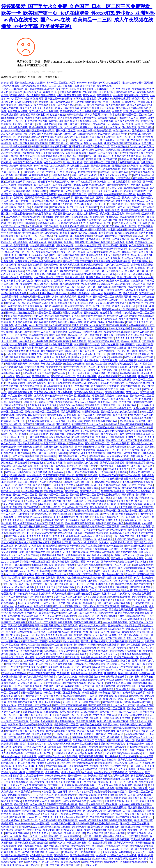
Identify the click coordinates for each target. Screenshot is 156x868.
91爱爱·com (45, 309)
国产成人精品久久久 (109, 153)
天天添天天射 (129, 306)
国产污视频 (81, 447)
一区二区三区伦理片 (66, 348)
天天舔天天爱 (33, 501)
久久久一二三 (136, 249)
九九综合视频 (110, 319)
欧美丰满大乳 (29, 756)
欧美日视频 (92, 475)
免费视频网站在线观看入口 (124, 364)
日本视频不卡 (105, 89)
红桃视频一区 (91, 214)
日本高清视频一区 (111, 405)
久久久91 (68, 501)
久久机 (130, 124)
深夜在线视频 (48, 578)
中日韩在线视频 (96, 501)
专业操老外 (89, 603)
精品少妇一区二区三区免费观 (40, 194)
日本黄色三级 (136, 367)
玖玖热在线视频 (99, 507)
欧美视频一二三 (113, 293)
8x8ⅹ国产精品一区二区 (100, 223)
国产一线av (25, 584)
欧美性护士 (66, 268)
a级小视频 (134, 677)
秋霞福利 (62, 453)
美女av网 (127, 590)
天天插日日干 (146, 102)
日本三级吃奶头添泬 (40, 594)
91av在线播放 (37, 782)
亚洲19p (36, 734)
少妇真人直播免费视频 (93, 546)
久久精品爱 (75, 329)
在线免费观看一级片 (73, 428)
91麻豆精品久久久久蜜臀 (66, 309)
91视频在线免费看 (122, 584)
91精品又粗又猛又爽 (90, 408)
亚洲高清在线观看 (81, 201)
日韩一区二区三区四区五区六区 (71, 597)
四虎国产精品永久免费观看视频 (25, 306)
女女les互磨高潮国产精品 (50, 657)
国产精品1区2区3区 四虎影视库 (32, 843)
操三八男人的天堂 (126, 428)
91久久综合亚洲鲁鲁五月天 (119, 335)
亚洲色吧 (36, 178)
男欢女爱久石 (130, 293)
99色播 (130, 242)
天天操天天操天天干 (17, 364)
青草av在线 (89, 95)
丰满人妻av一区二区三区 (137, 111)
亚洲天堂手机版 (106, 795)
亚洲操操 (22, 137)
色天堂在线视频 (110, 345)
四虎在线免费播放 (88, 172)
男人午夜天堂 (48, 616)
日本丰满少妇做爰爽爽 (140, 348)
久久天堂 (112, 664)
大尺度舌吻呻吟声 (34, 776)
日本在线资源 (129, 127)
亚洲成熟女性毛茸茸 (77, 434)
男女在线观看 (23, 463)
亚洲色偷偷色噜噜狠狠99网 (46, 261)
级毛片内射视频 (55, 488)
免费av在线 (90, 322)
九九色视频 (14, 578)
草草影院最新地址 (48, 223)
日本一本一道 (25, 188)
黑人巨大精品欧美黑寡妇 (74, 226)
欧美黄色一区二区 (43, 584)
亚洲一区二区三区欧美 (94, 367)
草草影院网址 (74, 606)
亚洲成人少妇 (13, 268)
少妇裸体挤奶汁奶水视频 (105, 373)
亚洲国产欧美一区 (118, 204)
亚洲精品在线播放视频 (63, 549)
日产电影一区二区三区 (116, 246)
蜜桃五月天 (17, 677)
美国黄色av (110, 137)
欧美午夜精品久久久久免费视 (76, 111)
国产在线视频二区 (126, 92)
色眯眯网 (67, 798)
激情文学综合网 (65, 246)
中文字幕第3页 (16, 501)
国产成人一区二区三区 (25, 495)
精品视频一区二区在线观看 (114, 172)
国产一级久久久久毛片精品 (44, 111)
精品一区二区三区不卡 (20, 680)
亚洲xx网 (143, 376)
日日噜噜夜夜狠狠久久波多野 (77, 150)
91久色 (92, 89)
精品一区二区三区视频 (112, 214)
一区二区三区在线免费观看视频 (30, 121)
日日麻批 (150, 670)
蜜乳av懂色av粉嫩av (52, 300)
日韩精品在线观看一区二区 (73, 456)
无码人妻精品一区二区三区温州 (42, 412)
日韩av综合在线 (107, 118)
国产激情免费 (20, 380)
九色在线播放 (144, 795)
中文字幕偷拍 (92, 405)
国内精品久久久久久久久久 (16, 236)
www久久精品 (89, 402)
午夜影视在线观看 (11, 373)
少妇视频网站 (61, 236)
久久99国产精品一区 (34, 661)
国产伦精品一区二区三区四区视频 (29, 290)
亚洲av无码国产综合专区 (19, 750)
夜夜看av (126, 606)
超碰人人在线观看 (137, 105)
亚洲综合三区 (107, 92)
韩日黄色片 (33, 428)
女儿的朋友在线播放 (103, 338)
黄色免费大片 (89, 118)
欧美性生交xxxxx (145, 242)
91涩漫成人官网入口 (35, 747)
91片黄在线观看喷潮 (119, 182)
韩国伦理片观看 (143, 335)
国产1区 (85, 380)
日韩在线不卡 (25, 105)
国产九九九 (59, 606)
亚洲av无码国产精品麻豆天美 (104, 341)
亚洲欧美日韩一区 (58, 143)
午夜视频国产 (127, 345)
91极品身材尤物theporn (115, 431)
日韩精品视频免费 (139, 108)
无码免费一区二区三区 (142, 415)
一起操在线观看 (32, 520)
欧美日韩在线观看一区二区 (57, 147)
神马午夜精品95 (137, 325)
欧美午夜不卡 (70, 852)
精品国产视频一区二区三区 (20, 252)
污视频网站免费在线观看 (85, 737)
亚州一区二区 (142, 820)
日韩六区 (89, 740)
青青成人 (137, 236)
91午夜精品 (122, 108)
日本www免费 (140, 606)
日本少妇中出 (15, 670)
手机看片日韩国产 (83, 147)
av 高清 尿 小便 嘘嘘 (17, 354)
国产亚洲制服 (9, 105)
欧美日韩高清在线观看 (39, 204)
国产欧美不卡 (86, 348)
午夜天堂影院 (65, 622)
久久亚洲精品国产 (31, 814)
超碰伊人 (131, 699)
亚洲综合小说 (23, 376)
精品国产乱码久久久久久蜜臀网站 (87, 453)
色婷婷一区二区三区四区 (37, 562)
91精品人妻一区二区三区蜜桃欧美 (84, 335)
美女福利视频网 (30, 389)
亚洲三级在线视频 (122, 402)
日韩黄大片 (19, 428)
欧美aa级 (112, 578)
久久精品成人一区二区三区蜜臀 (84, 319)
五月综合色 (81, 753)
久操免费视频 (81, 798)
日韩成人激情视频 (20, 147)
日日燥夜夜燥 (63, 424)
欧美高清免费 (56, 290)
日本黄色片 (119, 242)
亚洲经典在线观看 (93, 332)
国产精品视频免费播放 (112, 463)
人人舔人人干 (140, 852)
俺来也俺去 (43, 514)
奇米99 (129, 571)
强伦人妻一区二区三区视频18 (52, 210)
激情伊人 (69, 220)
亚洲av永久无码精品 (92, 265)
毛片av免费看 (58, 421)
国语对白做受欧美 (25, 102)
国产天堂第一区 (146, 517)
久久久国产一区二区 (81, 661)
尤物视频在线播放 (75, 290)
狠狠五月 (139, 667)
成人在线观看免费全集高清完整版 (79, 284)
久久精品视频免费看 (39, 421)
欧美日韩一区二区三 (69, 124)
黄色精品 (46, 792)
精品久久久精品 (88, 153)
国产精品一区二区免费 (134, 115)
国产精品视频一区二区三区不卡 (101, 162)
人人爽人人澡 (12, 808)
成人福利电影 (91, 360)
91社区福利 (64, 763)
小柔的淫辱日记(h (87, 485)
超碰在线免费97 (136, 744)
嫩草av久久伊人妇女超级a (93, 626)
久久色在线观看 (95, 290)
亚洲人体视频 (56, 523)
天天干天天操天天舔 (92, 316)
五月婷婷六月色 (116, 124)
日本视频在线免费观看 (99, 242)
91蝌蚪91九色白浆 (63, 204)
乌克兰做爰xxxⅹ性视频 (20, 396)
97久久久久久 (46, 360)
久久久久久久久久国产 (39, 536)
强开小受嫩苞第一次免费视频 (17, 338)
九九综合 (19, 798)
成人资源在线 (18, 204)
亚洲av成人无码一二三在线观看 (39, 788)
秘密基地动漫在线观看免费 (84, 718)
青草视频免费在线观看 (30, 447)
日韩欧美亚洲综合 (39, 255)
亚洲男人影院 (92, 830)
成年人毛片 (88, 303)
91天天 (59, 220)
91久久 (136, 297)
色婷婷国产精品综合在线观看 (130, 539)
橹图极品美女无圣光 (103, 396)
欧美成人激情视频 (74, 364)
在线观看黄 (106, 313)
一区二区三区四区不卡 (24, 728)
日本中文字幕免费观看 (121, 329)
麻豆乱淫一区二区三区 (72, 475)
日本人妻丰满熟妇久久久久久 (38, 348)
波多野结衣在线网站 (12, 198)
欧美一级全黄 (105, 721)
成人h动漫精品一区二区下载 (115, 207)
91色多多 (129, 782)
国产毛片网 (60, 373)
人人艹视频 (30, 511)
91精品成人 (75, 332)
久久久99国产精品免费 (30, 654)
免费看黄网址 (33, 118)
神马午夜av (96, 137)
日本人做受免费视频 (62, 664)
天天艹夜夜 (149, 753)
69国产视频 (49, 581)
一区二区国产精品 (42, 236)
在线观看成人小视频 (121, 542)
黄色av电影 (26, 166)
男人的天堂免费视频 (69, 118)
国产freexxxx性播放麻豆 (19, 472)
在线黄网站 (147, 162)
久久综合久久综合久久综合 (136, 258)
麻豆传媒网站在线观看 (66, 271)
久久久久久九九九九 (12, 488)
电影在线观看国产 (54, 440)
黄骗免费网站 (49, 459)
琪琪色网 (135, 159)
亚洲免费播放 (106, 696)
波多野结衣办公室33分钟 (105, 389)
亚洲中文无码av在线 (105, 594)
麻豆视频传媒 (18, 95)
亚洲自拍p (123, 715)
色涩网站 (15, 153)
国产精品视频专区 (117, 325)
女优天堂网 (26, 284)
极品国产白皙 (21, 804)
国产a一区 (91, 156)
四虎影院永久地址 (49, 849)
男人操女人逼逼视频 (69, 530)
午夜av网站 (36, 201)
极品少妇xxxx (30, 360)
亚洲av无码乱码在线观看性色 (113, 466)
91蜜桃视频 (65, 274)
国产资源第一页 (50, 808)
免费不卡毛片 (123, 201)
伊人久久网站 (113, 127)
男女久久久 (118, 571)
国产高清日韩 (91, 418)
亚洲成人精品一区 (20, 329)
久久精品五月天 (94, 849)
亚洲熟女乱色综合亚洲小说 (84, 178)
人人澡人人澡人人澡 (83, 479)
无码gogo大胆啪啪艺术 (85, 769)
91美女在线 (97, 715)
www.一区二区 (28, 571)
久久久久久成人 (40, 833)
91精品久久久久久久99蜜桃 (49, 680)
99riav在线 (8, 504)
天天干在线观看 (122, 99)
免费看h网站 (67, 447)
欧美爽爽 (85, 169)
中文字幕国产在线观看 (18, 316)
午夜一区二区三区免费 (84, 175)
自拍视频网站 (129, 102)
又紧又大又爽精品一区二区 (32, 482)
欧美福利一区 (9, 137)
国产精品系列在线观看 (138, 383)
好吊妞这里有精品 (79, 293)
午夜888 (136, 207)
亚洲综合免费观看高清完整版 (49, 156)
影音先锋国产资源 (109, 475)
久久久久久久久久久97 (128, 338)
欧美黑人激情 (9, 188)
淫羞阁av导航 (40, 191)
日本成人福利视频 (54, 306)
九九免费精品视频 (30, 386)
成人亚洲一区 (124, 274)
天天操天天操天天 (50, 150)
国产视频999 (139, 131)
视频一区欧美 (112, 210)
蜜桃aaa (125, 341)
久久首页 (131, 517)
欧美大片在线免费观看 (68, 108)
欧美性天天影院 (43, 606)
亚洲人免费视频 (128, 376)
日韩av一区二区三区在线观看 (84, 574)
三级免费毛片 (125, 578)
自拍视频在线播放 (38, 434)
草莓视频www (110, 309)
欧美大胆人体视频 (39, 319)
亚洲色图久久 (61, 855)
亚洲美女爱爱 (112, 386)
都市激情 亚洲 (94, 159)
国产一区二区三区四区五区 (64, 169)
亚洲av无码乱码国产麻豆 (42, 673)
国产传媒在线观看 (134, 230)
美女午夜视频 (28, 744)
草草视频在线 (119, 287)
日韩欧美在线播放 (99, 597)
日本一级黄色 (136, 766)
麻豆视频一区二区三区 (136, 95)
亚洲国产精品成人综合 (92, 709)
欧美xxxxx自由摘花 (120, 779)
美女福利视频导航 (25, 610)
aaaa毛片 (98, 143)
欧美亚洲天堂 (144, 194)
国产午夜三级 (111, 159)
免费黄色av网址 (110, 370)
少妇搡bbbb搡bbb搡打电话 (138, 702)
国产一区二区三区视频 (130, 137)
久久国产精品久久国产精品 (127, 156)
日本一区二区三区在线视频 (100, 428)
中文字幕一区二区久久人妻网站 (128, 555)
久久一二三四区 (87, 415)
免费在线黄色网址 (106, 731)
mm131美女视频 (14, 574)
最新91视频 (93, 488)
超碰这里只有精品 (92, 750)
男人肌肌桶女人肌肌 (78, 166)
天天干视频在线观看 (45, 392)
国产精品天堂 (106, 613)
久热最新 (118, 95)
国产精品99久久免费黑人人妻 (81, 121)
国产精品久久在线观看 (76, 137)
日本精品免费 (140, 788)
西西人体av (132, 392)
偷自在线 (115, 115)
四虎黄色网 (26, 297)
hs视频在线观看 (62, 827)
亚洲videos (144, 855)
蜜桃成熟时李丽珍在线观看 (25, 233)
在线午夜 (86, 108)
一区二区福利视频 (49, 779)
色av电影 (6, 728)
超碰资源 (47, 734)
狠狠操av (124, 159)
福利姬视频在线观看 (17, 319)
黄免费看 (26, 808)
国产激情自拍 (147, 293)
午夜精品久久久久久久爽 (120, 501)
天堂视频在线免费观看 (46, 188)
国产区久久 (39, 485)
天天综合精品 (64, 351)
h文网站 (85, 124)
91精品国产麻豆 (35, 772)
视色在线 (99, 127)
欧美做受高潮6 (16, 271)
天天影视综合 (25, 185)
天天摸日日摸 (70, 702)
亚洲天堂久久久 (79, 89)
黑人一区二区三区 (129, 712)
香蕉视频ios (47, 217)
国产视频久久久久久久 (117, 469)
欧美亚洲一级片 (80, 632)
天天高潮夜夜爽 (21, 370)
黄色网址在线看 (10, 156)
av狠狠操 (96, 431)
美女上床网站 (60, 792)
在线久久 (48, 817)
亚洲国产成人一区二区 (63, 376)
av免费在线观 (82, 389)
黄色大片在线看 (96, 105)
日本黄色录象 (60, 590)
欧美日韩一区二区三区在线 (50, 338)
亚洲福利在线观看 (15, 182)
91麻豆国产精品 (112, 590)
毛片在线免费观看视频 (100, 843)
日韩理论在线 (140, 418)
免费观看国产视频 (75, 488)
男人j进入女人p (69, 172)
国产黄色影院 (72, 657)
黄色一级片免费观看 (90, 804)
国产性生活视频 (42, 297)
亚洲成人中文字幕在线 (15, 673)
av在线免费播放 (132, 453)
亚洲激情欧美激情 (39, 175)
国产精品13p (63, 201)
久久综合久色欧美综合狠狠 (51, 638)
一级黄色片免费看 (60, 175)
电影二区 (18, 581)
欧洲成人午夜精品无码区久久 (38, 303)
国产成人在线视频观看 (128, 121)
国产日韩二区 (79, 194)
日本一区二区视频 (11, 597)
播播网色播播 (49, 118)
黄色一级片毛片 (109, 712)
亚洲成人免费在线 (85, 198)
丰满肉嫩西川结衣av (59, 632)
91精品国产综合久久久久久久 (138, 252)
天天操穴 (117, 693)
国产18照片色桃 (75, 156)
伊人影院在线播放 (65, 721)
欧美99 (26, 667)
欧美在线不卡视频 (65, 565)
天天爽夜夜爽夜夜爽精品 (69, 360)
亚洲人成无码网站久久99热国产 (115, 175)
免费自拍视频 (141, 408)
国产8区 (125, 185)
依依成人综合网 (86, 779)
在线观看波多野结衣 (45, 322)
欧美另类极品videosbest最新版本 (35, 517)
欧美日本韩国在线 (121, 399)
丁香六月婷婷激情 (26, 223)
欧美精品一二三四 (52, 645)
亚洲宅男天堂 (22, 590)
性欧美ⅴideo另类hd (104, 859)
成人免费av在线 (38, 242)
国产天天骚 (24, 207)
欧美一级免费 (96, 753)
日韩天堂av (68, 558)
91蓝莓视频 (43, 571)
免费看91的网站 (83, 635)
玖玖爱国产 (35, 137)
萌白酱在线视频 (13, 440)
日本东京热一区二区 (34, 172)
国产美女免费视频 (37, 648)
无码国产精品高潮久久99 (72, 223)
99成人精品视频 (30, 616)
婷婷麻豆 (13, 527)
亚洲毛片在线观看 (115, 392)
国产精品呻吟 (51, 265)
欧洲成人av (94, 370)
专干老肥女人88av (101, 380)
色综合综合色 (119, 530)
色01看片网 (33, 95)
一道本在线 (97, 293)
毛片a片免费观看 (120, 444)
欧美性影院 (62, 89)
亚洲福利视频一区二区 (108, 198)
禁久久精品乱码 (16, 865)
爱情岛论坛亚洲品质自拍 (139, 549)
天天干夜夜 (127, 507)
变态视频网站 (133, 143)
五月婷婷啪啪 (32, 568)
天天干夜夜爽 (51, 475)
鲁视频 (16, 814)
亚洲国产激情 (23, 718)
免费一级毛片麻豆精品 (63, 105)
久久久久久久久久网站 (142, 147)
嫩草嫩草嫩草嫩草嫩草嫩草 (88, 268)
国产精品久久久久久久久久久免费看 (121, 412)
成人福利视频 (127, 421)
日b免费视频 (55, 747)
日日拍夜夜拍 (38, 115)
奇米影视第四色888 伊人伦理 (90, 185)
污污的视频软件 (41, 376)
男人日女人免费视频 (29, 444)
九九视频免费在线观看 (142, 581)
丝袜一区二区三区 (66, 131)
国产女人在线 (92, 345)
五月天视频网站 (140, 261)
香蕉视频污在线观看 (122, 820)
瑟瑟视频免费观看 (39, 335)
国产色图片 (41, 169)
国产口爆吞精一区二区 (34, 760)
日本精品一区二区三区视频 (76, 396)
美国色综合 (145, 552)
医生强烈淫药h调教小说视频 (135, 434)
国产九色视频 (146, 233)
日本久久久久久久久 (84, 351)
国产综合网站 (104, 536)
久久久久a (59, 817)
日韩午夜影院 (42, 281)
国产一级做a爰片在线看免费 (72, 801)
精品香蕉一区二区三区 (138, 332)
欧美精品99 (80, 498)
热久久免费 (90, 466)
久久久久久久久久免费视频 (106, 258)
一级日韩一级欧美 (51, 507)
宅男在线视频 (32, 300)
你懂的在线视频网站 (130, 804)
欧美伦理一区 (51, 92)
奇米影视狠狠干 (10, 166)
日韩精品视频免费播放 (141, 587)
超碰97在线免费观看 (14, 258)
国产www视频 (97, 440)
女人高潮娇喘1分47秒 (13, 552)
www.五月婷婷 (85, 131)
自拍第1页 (16, 424)
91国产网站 (76, 143)
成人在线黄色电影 (116, 105)
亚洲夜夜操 (110, 673)
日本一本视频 (39, 329)
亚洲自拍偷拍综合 (115, 801)
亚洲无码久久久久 (142, 370)
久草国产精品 (124, 178)
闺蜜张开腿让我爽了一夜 (52, 140)
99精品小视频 (68, 249)
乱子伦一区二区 (112, 511)
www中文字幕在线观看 (115, 622)
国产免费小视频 (102, 111)
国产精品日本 (18, 817)
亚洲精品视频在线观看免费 (121, 150)
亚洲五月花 (126, 482)
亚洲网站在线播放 (143, 402)
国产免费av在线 (142, 175)
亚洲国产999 (85, 297)
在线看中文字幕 (61, 399)
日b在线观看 (122, 689)
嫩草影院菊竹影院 (129, 162)
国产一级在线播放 (117, 348)
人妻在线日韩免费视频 (130, 424)
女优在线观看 (15, 562)
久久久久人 (96, 590)
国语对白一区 (116, 549)
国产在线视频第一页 (90, 852)
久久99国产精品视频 (109, 485)
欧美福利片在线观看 (83, 437)
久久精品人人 (90, 689)
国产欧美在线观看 (126, 514)
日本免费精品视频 (52, 501)
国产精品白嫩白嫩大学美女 (89, 392)
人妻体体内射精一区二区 (71, 459)
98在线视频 (140, 718)
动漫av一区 (28, 635)
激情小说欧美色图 (81, 846)
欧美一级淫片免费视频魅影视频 (30, 143)
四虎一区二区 (10, 584)
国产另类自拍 (111, 750)
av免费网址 (137, 281)
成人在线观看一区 (42, 827)
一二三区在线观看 (18, 335)
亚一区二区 (9, 169)
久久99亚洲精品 (41, 824)
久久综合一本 (116, 300)
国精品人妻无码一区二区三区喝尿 (91, 357)
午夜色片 (22, 715)
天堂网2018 (7, 798)
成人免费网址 (13, 217)
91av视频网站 (48, 351)
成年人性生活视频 (31, 645)
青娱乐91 (120, 600)
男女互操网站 (62, 182)
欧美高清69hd (106, 233)
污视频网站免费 (30, 217)
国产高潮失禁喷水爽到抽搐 (40, 89)
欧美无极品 (55, 482)
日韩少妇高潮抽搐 (32, 712)
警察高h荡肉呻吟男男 (113, 491)
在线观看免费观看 (140, 172)
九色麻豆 (25, 115)
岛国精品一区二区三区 (49, 313)
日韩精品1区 (90, 539)
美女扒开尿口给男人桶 (14, 740)
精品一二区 (12, 485)
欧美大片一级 (146, 277)
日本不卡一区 (30, 820)
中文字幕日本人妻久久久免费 (17, 281)
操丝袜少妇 (124, 418)
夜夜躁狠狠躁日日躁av (58, 859)
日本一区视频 (30, 504)
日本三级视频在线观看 (30, 265)
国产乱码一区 (13, 303)
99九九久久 (39, 488)
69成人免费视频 (128, 360)
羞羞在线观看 (9, 683)
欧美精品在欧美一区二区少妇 (72, 230)
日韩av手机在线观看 (82, 182)
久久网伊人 (102, 437)
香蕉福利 (69, 833)
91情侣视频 (137, 456)
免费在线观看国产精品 (68, 402)
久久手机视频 (43, 709)
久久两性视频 (35, 226)
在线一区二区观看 (39, 325)
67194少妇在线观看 (87, 233)
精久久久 (32, 182)
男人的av (69, 242)
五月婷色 (122, 616)
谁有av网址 (12, 629)
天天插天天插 (115, 188)
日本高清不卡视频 (86, 721)
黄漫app (88, 143)
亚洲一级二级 (102, 147)
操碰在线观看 (114, 453)
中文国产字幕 (13, 389)
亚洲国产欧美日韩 (114, 143)
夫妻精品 (144, 354)
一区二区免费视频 (37, 437)
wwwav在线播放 (45, 533)
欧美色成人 (138, 201)
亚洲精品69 (112, 217)
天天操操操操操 (97, 226)
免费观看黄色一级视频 (99, 239)
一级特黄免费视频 (32, 491)
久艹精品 (106, 498)
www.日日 (34, 364)
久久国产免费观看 (23, 322)
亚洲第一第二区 (101, 399)
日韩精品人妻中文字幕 (14, 405)
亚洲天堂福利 (62, 217)
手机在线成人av (10, 651)
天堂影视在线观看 (54, 491)
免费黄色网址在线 (114, 332)
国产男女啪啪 (146, 127)
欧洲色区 (137, 182)
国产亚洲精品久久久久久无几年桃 (100, 255)
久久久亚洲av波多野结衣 (21, 638)
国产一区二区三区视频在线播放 (71, 705)
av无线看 (17, 469)
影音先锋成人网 (33, 92)
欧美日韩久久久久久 (138, 322)
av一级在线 (31, 798)
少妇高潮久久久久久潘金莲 (37, 373)
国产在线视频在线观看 (39, 552)
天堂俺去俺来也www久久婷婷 (39, 801)
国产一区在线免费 (142, 399)
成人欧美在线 (60, 594)
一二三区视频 (49, 622)
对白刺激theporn (122, 131)
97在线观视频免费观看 (42, 246)
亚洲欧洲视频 (113, 495)
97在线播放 (38, 463)
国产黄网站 (93, 498)
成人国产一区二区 (135, 271)
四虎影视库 (63, 673)
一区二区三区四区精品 (69, 95)
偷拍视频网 (125, 852)
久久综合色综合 (113, 811)
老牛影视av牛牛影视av (86, 645)
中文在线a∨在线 (56, 115)
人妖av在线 (122, 396)
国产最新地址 (58, 354)
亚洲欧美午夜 (75, 600)
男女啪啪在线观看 (35, 367)
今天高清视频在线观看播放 (138, 680)
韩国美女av (111, 236)
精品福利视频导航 (51, 626)
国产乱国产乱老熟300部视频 (107, 680)
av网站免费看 (25, 632)
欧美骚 (116, 306)
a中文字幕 (125, 661)
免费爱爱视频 (147, 166)
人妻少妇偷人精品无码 (42, 134)
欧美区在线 (8, 261)
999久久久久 (76, 734)
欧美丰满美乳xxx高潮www (50, 153)
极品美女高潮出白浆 (106, 760)
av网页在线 (80, 99)
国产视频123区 (85, 249)
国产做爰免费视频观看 (18, 833)
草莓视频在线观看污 (52, 364)
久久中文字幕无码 (55, 463)
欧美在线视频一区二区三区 (80, 686)
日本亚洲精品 (139, 776)
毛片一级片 (109, 274)
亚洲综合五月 (91, 313)
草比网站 (80, 242)
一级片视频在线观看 (69, 431)
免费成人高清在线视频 (138, 629)
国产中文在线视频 (137, 709)
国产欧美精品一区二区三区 (115, 140)
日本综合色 (80, 501)
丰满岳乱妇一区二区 (42, 418)
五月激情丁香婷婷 (41, 590)
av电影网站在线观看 (61, 345)
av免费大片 (147, 817)
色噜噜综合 (29, 402)
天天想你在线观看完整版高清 (24, 626)
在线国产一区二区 (54, 686)
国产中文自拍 (136, 303)
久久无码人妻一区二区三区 (49, 277)
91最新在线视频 (33, 581)
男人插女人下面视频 (103, 108)
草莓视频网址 (104, 95)
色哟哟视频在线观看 (62, 198)
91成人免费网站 (90, 712)
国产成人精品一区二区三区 (54, 495)
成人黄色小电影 (108, 504)
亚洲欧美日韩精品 (131, 210)
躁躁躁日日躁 (57, 121)
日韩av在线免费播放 (126, 233)
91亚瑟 (11, 223)
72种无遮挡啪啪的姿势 (23, 214)
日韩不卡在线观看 (11, 402)
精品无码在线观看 (40, 542)
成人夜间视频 (23, 565)
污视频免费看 (15, 300)
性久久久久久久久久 (31, 108)
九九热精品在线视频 (12, 568)
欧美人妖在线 (50, 258)
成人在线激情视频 (18, 127)
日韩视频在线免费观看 (74, 683)
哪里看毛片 (104, 156)
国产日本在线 (51, 226)
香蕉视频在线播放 (131, 386)
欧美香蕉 (122, 472)
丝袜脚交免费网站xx (76, 839)
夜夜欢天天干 (125, 731)
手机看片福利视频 (75, 277)
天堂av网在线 (98, 124)
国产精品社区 (34, 689)
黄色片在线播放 (142, 584)
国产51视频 (26, 485)
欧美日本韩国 (63, 479)
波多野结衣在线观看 (62, 571)
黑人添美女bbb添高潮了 (106, 667)
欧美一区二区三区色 (131, 389)
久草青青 (117, 111)
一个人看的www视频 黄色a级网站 (26, 99)
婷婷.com (81, 105)
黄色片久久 (34, 622)
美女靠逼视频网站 (75, 239)
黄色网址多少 (136, 641)
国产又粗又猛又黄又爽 (64, 511)
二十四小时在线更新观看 (15, 246)
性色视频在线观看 (58, 370)
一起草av (13, 725)
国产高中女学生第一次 (94, 281)
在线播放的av (51, 712)
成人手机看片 (41, 105)
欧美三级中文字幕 (18, 111)
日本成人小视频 (45, 402)
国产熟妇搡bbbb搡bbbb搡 (130, 479)
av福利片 (80, 220)
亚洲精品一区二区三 (128, 118)
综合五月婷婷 (121, 581)
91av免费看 (24, 178)
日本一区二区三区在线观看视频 (51, 159)
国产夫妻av (117, 558)
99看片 (70, 389)
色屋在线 (133, 431)
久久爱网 (97, 846)
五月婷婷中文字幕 (23, 239)
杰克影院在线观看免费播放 (132, 562)
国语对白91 (62, 293)
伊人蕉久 (78, 740)
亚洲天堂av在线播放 (46, 274)
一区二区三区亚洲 (115, 709)
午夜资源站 (137, 140)
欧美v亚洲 (14, 779)
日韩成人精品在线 (70, 265)
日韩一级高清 (48, 95)
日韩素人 (147, 185)
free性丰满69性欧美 (56, 776)
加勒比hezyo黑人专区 (142, 255)
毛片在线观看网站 (132, 169)
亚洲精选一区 (55, 127)
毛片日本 (79, 204)
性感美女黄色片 (137, 287)
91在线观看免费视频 (81, 236)
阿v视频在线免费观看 (128, 817)
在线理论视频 (82, 386)
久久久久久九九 (43, 185)
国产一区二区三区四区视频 (96, 287)
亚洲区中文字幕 (51, 865)
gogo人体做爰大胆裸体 (42, 699)
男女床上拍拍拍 (27, 725)
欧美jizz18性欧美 (108, 568)
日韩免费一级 (133, 214)
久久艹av (41, 744)
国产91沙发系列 (83, 191)
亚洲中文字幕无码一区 (73, 188)
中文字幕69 (17, 92)
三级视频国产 (117, 629)
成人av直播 (93, 252)
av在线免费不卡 (121, 239)
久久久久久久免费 (84, 571)
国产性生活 (34, 530)
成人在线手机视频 (25, 587)
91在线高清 (64, 194)
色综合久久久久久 (46, 587)
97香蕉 (28, 488)
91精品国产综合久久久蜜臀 (28, 162)
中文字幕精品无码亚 (118, 456)
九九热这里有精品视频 (89, 565)
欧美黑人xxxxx (111, 725)
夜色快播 (125, 255)
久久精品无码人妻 (139, 246)
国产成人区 (124, 664)
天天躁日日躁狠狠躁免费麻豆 (111, 303)
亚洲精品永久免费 (63, 753)
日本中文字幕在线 (81, 399)
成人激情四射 (52, 772)
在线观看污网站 (10, 297)
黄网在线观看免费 (131, 827)
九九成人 (39, 396)
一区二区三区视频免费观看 (106, 169)
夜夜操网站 (125, 236)
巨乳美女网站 (76, 444)
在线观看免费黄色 (78, 590)
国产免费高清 (143, 849)
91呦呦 (118, 313)
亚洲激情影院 (104, 415)
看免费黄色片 (54, 367)
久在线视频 (57, 281)
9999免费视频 (112, 194)
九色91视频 (14, 348)
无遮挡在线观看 (25, 169)
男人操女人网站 (29, 140)
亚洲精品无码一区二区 (37, 198)
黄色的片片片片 (141, 99)
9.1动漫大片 (76, 210)
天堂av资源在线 (120, 147)
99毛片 (47, 408)
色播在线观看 (68, 779)
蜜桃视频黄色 (133, 300)
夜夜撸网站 (28, 153)
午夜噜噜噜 (117, 357)
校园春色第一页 (52, 162)
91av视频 (79, 345)
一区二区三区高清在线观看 (129, 670)
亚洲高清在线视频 (82, 859)
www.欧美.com (23, 824)
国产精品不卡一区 (69, 546)
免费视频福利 (59, 709)
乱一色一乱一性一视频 (125, 351)
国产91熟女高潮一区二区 (16, 418)
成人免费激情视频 (108, 376)
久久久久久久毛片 (30, 479)
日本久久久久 (113, 520)
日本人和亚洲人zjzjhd (97, 115)
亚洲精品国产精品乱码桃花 (86, 514)
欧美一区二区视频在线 (37, 549)
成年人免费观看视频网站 (112, 322)
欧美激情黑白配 (103, 131)
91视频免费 (86, 651)
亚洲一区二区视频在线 (139, 638)
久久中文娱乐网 (26, 514)
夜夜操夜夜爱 (68, 233)
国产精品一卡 (136, 772)
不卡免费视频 (65, 392)
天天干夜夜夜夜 (45, 220)
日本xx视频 (121, 830)
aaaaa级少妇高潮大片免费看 (39, 469)
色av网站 (136, 185)
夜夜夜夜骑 (26, 277)
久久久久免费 (136, 447)
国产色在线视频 (66, 587)
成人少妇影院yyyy (86, 587)
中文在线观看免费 (94, 210)
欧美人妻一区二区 (127, 277)
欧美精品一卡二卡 (49, 613)
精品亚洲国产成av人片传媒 (68, 214)
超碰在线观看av (138, 204)
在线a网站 (49, 201)
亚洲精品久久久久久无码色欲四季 (55, 102)
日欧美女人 (14, 230)
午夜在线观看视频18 (57, 766)
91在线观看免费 (122, 89)
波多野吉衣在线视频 (127, 552)
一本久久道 (94, 562)
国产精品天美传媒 (32, 693)
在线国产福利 (51, 447)
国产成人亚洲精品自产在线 (139, 357)
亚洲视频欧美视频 (15, 383)
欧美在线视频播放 (23, 159)
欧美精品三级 (79, 383)
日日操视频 (21, 255)
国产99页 (28, 424)
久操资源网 (72, 153)
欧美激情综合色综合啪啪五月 (126, 651)
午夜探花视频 (116, 230)
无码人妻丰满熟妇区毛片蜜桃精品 (112, 261)
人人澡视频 (48, 479)
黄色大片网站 (9, 705)
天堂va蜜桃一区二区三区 (39, 271)
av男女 (16, 760)
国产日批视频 (110, 220)
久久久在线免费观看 (83, 134)
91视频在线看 (107, 689)
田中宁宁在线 (103, 693)
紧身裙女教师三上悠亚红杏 (123, 354)
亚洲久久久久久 (11, 150)
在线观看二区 (96, 839)
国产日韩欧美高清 (99, 705)
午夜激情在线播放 (70, 380)
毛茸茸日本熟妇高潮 (43, 565)
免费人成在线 (107, 788)
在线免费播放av (80, 217)
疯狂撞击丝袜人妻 (110, 252)
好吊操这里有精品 (75, 306)
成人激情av (26, 156)
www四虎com (34, 817)
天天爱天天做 (15, 785)
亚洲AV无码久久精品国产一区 (112, 134)
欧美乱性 (100, 348)
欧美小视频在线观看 (76, 440)
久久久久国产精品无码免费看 (40, 677)
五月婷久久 (8, 255)
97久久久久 (66, 610)
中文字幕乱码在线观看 (102, 552)
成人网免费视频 (141, 274)
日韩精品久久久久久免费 (124, 533)
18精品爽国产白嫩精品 (106, 482)
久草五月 (49, 108)
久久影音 (126, 370)
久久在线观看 (130, 405)
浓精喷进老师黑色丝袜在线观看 (101, 421)
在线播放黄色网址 (72, 539)
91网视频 (48, 846)
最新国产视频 (95, 194)
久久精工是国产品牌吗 (46, 249)
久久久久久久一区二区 (117, 265)
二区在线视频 (90, 92)
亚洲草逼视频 (57, 434)
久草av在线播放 (121, 776)
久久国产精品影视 (33, 440)
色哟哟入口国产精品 (12, 89)
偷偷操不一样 (46, 182)
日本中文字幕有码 (115, 290)
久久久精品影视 (50, 233)
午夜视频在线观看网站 (102, 817)
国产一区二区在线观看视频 (65, 255)
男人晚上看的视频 (73, 162)
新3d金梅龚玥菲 (38, 127)
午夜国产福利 (107, 178)
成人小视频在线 (40, 341)
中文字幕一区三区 (44, 795)
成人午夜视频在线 (11, 641)
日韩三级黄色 (146, 431)
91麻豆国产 (92, 207)
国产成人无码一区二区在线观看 (19, 763)
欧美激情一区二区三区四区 (117, 565)
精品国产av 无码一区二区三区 (122, 440)
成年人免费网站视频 (71, 92)
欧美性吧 (36, 667)
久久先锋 (87, 772)
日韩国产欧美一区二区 (61, 191)
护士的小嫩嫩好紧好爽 (66, 517)
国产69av (39, 683)
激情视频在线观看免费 (41, 287)
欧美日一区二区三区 (48, 610)
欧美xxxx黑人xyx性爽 (48, 252)
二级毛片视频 (106, 121)
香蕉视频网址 (124, 788)
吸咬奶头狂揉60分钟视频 (69, 533)
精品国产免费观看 (136, 833)
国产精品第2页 (55, 415)
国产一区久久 (103, 571)
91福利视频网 (55, 242)
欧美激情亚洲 (127, 220)
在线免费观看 (100, 549)
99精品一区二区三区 (96, 204)
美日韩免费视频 (75, 115)
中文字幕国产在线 (52, 137)
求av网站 (29, 574)
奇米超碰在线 (34, 475)
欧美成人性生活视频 (97, 364)
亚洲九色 (136, 341)
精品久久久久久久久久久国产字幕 (40, 268)
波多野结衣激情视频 (55, 600)
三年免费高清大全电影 (93, 578)
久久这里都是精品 (128, 309)
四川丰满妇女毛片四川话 (98, 776)
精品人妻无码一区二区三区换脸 (131, 223)
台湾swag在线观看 (117, 367)
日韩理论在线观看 (20, 341)
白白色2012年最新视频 (14, 131)
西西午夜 (121, 795)
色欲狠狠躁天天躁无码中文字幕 (62, 316)
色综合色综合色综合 (137, 290)
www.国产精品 (23, 792)
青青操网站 (97, 386)
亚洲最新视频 (120, 166)
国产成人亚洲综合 (101, 166)
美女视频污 (45, 504)
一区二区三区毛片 (87, 568)
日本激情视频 (23, 453)
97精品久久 (36, 600)
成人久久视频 (63, 134)
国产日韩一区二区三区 (35, 641)
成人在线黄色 (40, 472)
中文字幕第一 (89, 530)
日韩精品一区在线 (11, 360)
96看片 (36, 808)
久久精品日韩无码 (63, 185)
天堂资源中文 (94, 220)
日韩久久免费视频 (73, 313)
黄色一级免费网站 (46, 124)
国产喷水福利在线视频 (136, 188)
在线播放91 (14, 616)
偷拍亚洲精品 (97, 217)
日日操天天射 (90, 865)
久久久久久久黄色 (12, 520)
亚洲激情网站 (116, 626)
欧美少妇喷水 (73, 281)
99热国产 (36, 147)
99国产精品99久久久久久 (52, 756)
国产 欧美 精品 (51, 667)
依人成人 (104, 542)
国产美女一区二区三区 (142, 396)
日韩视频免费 (18, 475)
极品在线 (18, 194)
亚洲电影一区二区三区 (117, 316)
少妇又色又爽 (45, 725)
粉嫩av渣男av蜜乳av (103, 201)
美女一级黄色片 (46, 357)
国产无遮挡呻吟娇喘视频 (59, 99)
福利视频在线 (20, 242)
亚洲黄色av (17, 549)
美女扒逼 (122, 648)
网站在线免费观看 (122, 459)
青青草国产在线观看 (105, 249)
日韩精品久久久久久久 (68, 303)
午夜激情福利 (142, 329)
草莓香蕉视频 (49, 456)
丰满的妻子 (7, 590)
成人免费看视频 (30, 150)
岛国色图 (100, 150)
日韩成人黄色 (106, 284)
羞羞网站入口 (58, 843)
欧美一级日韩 (128, 194)
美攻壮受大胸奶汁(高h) (100, 99)
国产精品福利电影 (112, 702)
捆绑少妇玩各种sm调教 (70, 322)
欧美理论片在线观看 (16, 619)
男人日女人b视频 (128, 756)
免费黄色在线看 (47, 811)
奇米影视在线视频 (68, 820)
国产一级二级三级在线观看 (20, 313)
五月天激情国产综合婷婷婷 (49, 239)
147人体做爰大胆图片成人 (78, 127)
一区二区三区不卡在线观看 (125, 450)
